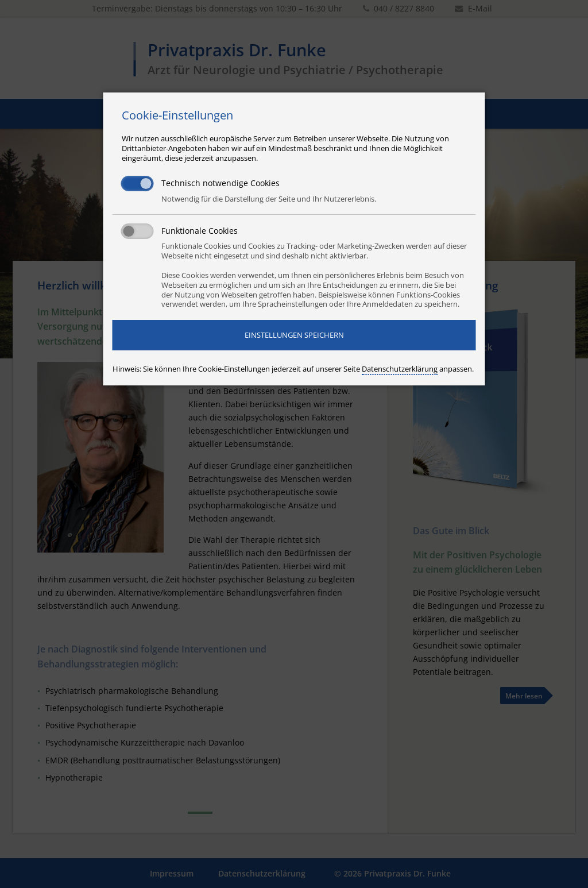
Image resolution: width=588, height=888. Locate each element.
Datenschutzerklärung (400, 369)
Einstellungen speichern (294, 335)
